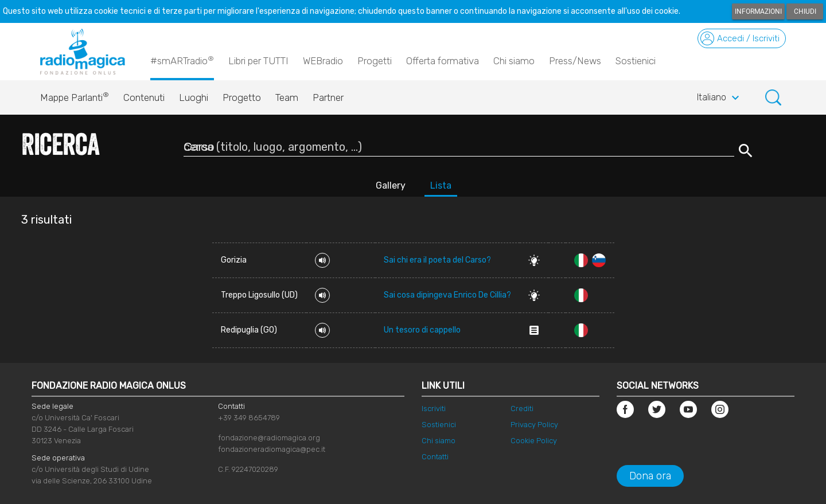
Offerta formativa (443, 61)
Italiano (720, 98)
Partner (328, 97)
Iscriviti (434, 409)
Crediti (522, 409)
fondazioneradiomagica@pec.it (272, 449)
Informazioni (758, 11)
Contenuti (144, 97)
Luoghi (194, 97)
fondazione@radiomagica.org (269, 438)
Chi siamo (514, 61)
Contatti (435, 457)
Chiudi (805, 11)
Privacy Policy (534, 425)
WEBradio (323, 61)
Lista (441, 185)
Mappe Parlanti (75, 95)
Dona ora (650, 476)
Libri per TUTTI (258, 61)
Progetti (375, 61)
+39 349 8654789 (249, 418)
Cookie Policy (534, 441)
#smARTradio (182, 60)
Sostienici (636, 61)
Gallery (391, 185)
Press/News (575, 61)
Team (287, 97)
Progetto (242, 97)
